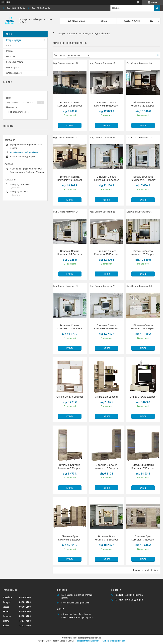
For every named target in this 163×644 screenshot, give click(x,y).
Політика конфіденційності (113, 641)
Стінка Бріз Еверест (107, 397)
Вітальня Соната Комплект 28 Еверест (106, 327)
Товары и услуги (14, 40)
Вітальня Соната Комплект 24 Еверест (70, 253)
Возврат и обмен (132, 21)
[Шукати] (157, 8)
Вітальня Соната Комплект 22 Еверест (106, 178)
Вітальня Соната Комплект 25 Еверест (106, 253)
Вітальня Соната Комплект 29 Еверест (143, 327)
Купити (70, 126)
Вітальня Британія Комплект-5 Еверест (70, 466)
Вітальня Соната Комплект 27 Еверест (70, 327)
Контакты (105, 21)
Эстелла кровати (14, 73)
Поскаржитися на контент (87, 641)
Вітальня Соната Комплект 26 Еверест (143, 253)
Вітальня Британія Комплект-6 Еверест (107, 466)
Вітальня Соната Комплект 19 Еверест (106, 104)
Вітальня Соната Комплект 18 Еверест (70, 104)
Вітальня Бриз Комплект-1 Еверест (70, 538)
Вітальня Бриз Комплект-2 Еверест (107, 538)
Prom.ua (97, 638)
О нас (9, 46)
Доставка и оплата (77, 21)
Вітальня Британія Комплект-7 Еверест (143, 466)
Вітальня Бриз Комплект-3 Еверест (143, 538)
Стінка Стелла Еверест (143, 397)
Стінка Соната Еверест (70, 397)
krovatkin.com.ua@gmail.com (24, 152)
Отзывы (10, 51)
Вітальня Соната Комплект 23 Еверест (143, 178)
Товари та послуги (67, 34)
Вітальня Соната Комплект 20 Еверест (143, 104)
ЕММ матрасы (13, 68)
